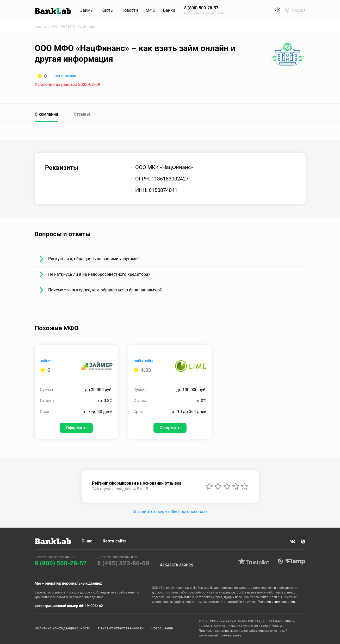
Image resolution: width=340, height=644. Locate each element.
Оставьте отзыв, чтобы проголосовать (170, 512)
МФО (151, 10)
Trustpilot (254, 561)
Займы (87, 10)
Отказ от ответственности (121, 628)
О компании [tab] (46, 114)
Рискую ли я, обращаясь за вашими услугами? (94, 259)
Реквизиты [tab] (62, 168)
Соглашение (162, 628)
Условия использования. (277, 602)
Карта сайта (115, 541)
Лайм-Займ (143, 361)
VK (293, 542)
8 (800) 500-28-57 (61, 563)
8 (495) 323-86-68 (123, 563)
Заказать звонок (176, 565)
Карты (108, 10)
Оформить (76, 428)
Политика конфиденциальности (63, 628)
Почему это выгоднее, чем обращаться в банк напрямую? (105, 290)
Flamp (292, 561)
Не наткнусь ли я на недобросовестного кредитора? (99, 274)
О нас (87, 541)
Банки (169, 10)
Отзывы (82, 114)
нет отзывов (65, 76)
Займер (46, 361)
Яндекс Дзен (303, 542)
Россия (299, 10)
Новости (130, 10)
